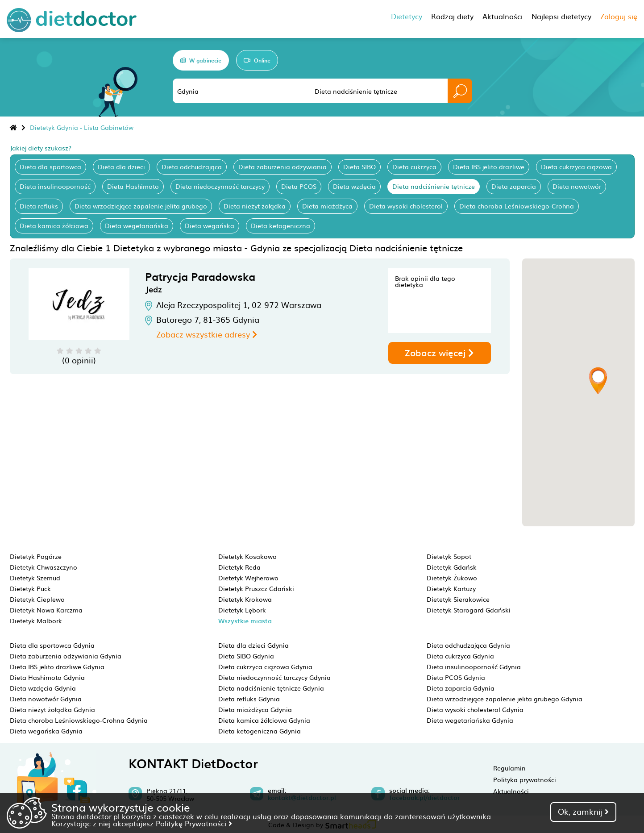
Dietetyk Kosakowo (247, 556)
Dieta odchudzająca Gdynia (468, 645)
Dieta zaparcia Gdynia (461, 688)
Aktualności (511, 791)
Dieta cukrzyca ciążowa (576, 167)
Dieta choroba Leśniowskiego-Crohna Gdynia (79, 720)
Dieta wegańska (210, 225)
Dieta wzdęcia (354, 186)
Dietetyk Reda (239, 567)
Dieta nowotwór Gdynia (46, 699)
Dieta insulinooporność (55, 186)
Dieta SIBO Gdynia (246, 656)
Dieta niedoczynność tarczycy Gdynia (274, 677)
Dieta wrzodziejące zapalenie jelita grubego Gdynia (505, 699)
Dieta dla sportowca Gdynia (52, 645)
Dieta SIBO (359, 167)
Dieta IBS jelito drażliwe (489, 167)
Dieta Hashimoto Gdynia (47, 677)
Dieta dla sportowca (50, 167)
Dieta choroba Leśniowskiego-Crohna (517, 206)
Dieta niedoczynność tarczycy (220, 186)
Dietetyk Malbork (36, 621)
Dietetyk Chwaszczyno (44, 567)
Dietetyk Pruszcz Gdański (256, 588)
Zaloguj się (619, 16)
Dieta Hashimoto (133, 186)
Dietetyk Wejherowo (248, 578)
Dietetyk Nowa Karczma (46, 610)
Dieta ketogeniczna (280, 225)
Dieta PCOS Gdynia (456, 677)
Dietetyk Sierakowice (458, 599)
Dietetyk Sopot (449, 556)
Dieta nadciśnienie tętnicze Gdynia (271, 688)
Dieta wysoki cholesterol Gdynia (475, 709)
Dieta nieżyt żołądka (255, 206)
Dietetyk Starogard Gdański (469, 610)
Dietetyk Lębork (242, 610)
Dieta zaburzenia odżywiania (283, 167)
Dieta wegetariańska (137, 225)
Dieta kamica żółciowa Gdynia (264, 720)
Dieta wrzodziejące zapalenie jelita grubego (141, 206)
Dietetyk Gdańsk (452, 567)
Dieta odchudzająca (192, 167)
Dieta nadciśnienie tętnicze (434, 186)
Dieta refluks (39, 206)
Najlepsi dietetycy (561, 16)
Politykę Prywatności (194, 823)
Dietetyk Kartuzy (451, 588)
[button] (598, 381)
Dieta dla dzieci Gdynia (253, 645)
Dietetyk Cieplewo (37, 599)
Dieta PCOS (299, 186)
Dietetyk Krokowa (245, 599)
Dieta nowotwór (577, 186)
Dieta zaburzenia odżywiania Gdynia (66, 656)
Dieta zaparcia (514, 186)
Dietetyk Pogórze (36, 556)
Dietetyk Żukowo (452, 578)
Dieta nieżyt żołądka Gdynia (52, 709)
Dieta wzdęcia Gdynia (43, 688)
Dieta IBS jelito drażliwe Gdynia (57, 666)
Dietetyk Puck (30, 588)
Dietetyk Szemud (35, 578)
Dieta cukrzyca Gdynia (460, 656)
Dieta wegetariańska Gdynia (470, 720)
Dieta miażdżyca (327, 206)
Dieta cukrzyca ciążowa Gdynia (265, 666)
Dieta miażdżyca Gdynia (255, 709)
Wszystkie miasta (245, 621)
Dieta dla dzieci (121, 167)
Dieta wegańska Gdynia (46, 731)
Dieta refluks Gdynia (249, 699)
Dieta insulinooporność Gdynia (474, 666)
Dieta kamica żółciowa (54, 225)
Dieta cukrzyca (414, 167)
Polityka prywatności (525, 779)
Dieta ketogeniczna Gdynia (260, 731)
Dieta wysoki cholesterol (406, 206)
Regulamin (509, 768)
